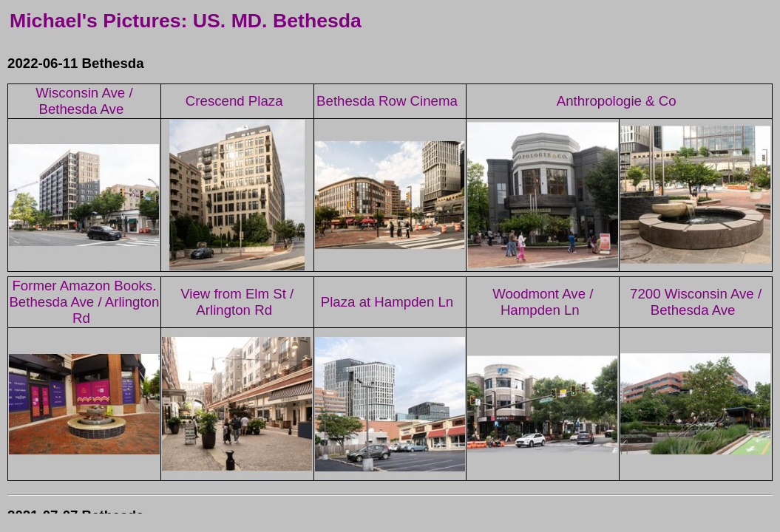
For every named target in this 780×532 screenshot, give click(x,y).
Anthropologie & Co (617, 101)
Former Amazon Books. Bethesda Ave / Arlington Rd (84, 302)
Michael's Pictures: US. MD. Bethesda (186, 21)
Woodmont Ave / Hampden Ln (543, 302)
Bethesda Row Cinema (387, 101)
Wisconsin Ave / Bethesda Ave (84, 101)
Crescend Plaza (234, 101)
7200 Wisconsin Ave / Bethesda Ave (696, 302)
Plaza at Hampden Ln (387, 302)
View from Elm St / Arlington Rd (237, 302)
